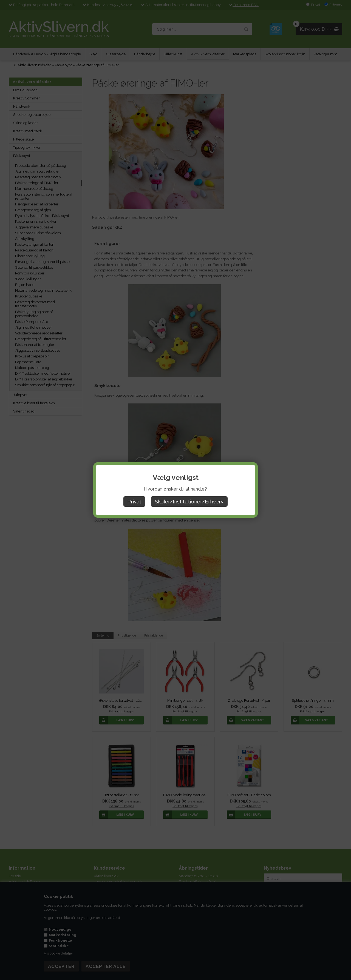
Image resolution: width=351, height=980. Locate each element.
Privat (134, 502)
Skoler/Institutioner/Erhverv (189, 502)
